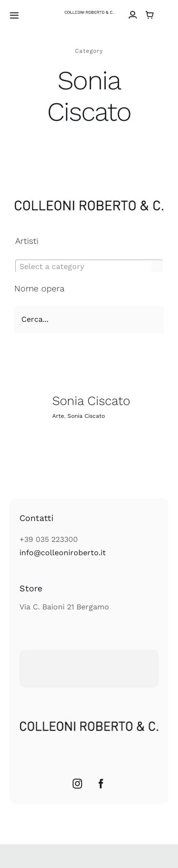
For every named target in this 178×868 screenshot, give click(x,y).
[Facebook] (101, 784)
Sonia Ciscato (91, 401)
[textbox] (89, 267)
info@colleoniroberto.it (63, 553)
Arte (58, 416)
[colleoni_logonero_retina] (89, 14)
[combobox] (89, 266)
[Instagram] (77, 784)
